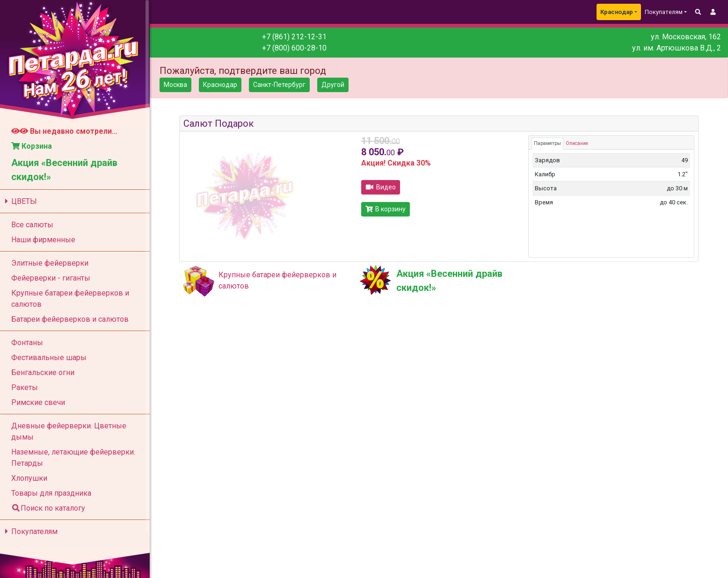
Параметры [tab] (547, 143)
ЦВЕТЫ (19, 201)
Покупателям (30, 531)
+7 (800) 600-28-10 (294, 48)
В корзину (386, 209)
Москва (175, 85)
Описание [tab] (577, 143)
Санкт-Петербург (279, 85)
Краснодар (617, 12)
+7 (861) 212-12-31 (294, 37)
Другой (333, 85)
